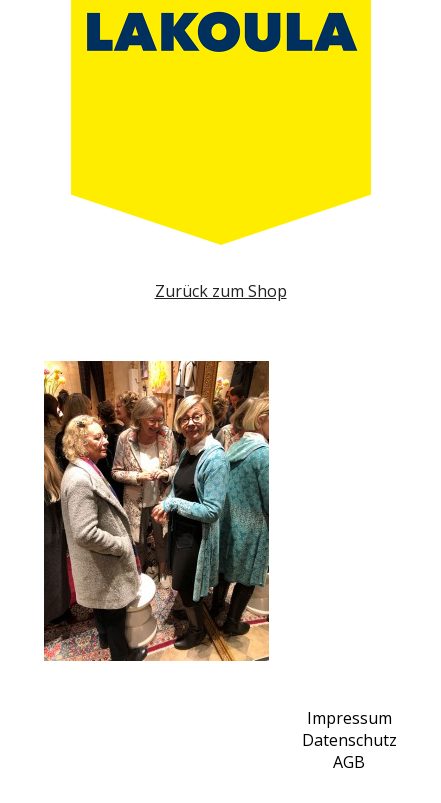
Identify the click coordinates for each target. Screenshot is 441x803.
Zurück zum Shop (221, 291)
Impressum (349, 718)
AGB (349, 762)
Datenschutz (349, 740)
